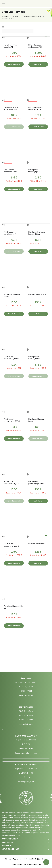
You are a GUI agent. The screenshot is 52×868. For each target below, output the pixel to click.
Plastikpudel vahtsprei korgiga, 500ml (37, 233)
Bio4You (23, 864)
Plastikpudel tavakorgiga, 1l (34, 171)
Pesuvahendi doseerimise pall (10, 171)
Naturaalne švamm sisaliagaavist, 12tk (35, 46)
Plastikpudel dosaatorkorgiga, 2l (12, 545)
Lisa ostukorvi (14, 64)
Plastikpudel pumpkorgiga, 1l (10, 233)
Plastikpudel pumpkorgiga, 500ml (36, 482)
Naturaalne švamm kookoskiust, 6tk (11, 108)
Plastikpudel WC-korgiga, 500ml (35, 358)
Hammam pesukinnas (37, 544)
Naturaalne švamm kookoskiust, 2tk (35, 108)
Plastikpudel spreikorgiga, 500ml (12, 420)
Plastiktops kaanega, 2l (37, 294)
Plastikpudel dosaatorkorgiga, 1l (12, 482)
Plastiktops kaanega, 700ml (12, 295)
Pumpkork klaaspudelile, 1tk (14, 607)
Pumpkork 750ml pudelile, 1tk (11, 46)
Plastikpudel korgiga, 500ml (37, 420)
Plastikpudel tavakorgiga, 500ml (12, 358)
